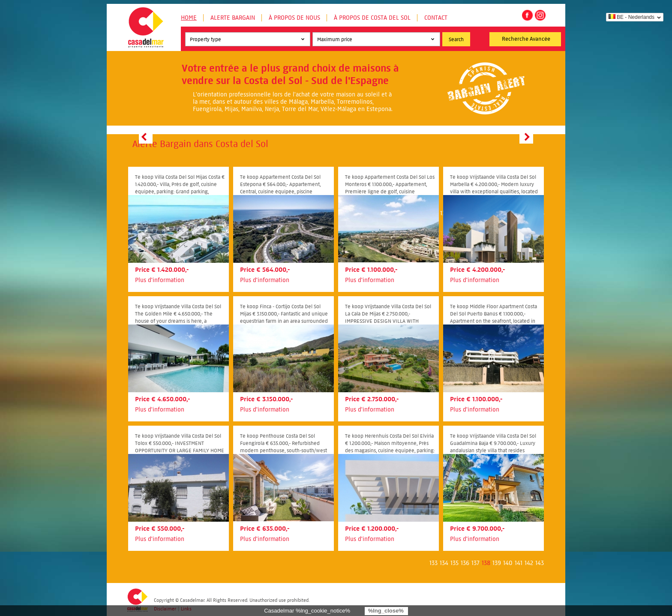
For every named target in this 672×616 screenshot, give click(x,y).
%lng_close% (386, 611)
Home (189, 18)
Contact (436, 18)
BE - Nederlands (631, 17)
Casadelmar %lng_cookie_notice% (307, 611)
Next (526, 137)
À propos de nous (294, 18)
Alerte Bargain (233, 18)
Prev (146, 137)
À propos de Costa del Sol (372, 18)
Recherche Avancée (526, 39)
